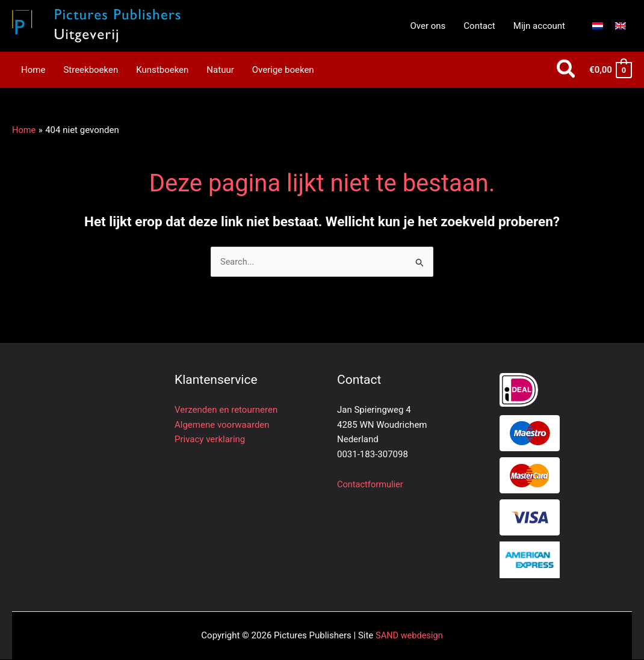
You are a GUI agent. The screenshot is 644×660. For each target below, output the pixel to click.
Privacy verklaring (210, 440)
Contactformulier (371, 484)
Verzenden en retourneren (226, 410)
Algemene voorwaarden (222, 425)
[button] (567, 70)
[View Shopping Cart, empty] (610, 70)
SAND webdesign (409, 636)
